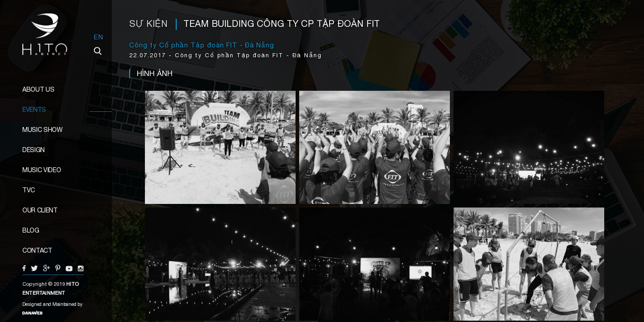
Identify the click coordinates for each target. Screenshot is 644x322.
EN (98, 37)
